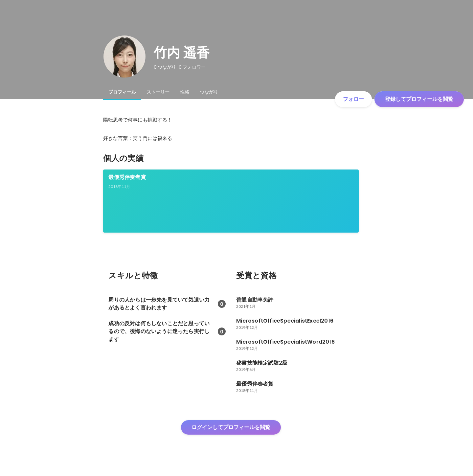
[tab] (122, 92)
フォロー (353, 99)
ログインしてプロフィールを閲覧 (231, 427)
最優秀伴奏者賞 (127, 177)
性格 (185, 92)
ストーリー (158, 92)
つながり (209, 92)
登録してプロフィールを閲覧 (419, 99)
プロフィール (122, 92)
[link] (231, 201)
